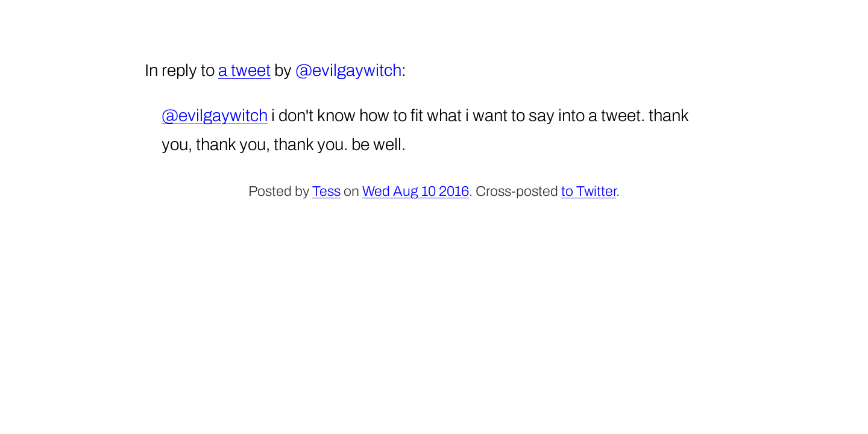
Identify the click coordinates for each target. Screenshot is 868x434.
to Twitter (589, 191)
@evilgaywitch (215, 115)
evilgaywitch (357, 70)
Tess (326, 191)
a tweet (244, 70)
